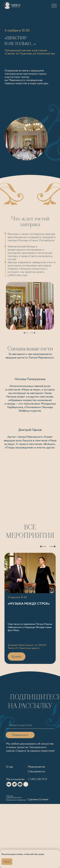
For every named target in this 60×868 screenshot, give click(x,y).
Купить (17, 657)
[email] (31, 725)
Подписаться (20, 735)
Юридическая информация (16, 800)
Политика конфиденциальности (14, 797)
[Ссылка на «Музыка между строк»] (30, 608)
